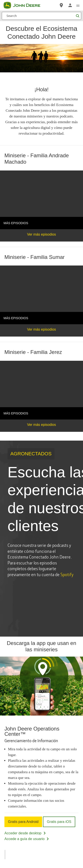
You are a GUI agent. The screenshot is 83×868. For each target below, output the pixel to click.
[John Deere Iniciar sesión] (70, 5)
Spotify (67, 574)
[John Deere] (25, 5)
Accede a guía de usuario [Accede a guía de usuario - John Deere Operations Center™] (27, 839)
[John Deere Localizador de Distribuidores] (61, 5)
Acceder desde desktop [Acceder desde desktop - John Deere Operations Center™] (25, 833)
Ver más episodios (41, 234)
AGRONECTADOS (31, 454)
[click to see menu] (78, 5)
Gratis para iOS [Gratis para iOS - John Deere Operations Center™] (59, 822)
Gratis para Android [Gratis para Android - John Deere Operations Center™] (23, 822)
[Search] (41, 16)
